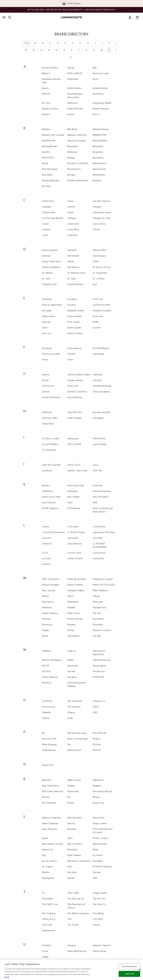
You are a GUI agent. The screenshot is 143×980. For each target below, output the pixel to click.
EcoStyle (72, 299)
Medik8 (71, 607)
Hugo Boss (48, 424)
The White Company (78, 913)
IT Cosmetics (49, 450)
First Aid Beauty (101, 348)
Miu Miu (97, 613)
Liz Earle (46, 558)
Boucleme (47, 175)
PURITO (97, 750)
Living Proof (99, 553)
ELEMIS (72, 305)
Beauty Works (100, 141)
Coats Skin (73, 224)
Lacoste (46, 538)
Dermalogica (99, 256)
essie (45, 328)
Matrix (71, 596)
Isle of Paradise (50, 444)
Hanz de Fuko (75, 412)
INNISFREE (99, 439)
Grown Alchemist (51, 397)
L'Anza (45, 527)
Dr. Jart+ (46, 279)
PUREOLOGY (74, 750)
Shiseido (72, 829)
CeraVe (71, 207)
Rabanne (47, 780)
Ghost (45, 380)
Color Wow (73, 229)
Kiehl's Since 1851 (51, 497)
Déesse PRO (99, 250)
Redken (71, 786)
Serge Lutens (100, 823)
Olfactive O (99, 701)
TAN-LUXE (73, 893)
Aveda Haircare (101, 109)
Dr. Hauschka (100, 273)
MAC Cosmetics (51, 579)
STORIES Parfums (102, 867)
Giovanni (97, 380)
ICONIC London (51, 439)
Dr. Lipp (71, 279)
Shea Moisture (50, 829)
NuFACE (47, 683)
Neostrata (73, 666)
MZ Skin (97, 636)
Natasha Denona (102, 660)
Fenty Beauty (74, 348)
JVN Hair (97, 471)
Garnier (46, 375)
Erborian (46, 322)
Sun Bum (72, 872)
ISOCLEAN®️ (74, 444)
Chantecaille (49, 212)
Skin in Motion (75, 844)
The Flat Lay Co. (76, 899)
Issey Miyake (99, 444)
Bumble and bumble (78, 180)
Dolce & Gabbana (51, 267)
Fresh (45, 360)
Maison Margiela (51, 585)
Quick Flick (48, 765)
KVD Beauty (74, 508)
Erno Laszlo (74, 322)
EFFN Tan (98, 299)
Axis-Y (96, 114)
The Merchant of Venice (76, 906)
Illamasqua (73, 439)
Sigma (45, 838)
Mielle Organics (50, 613)
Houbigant (98, 418)
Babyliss (46, 129)
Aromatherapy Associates (75, 95)
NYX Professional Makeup (76, 684)
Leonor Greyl (74, 553)
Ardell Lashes (74, 88)
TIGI (70, 919)
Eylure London (75, 333)
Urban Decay (99, 951)
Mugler (46, 630)
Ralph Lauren (74, 780)
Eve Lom (47, 333)
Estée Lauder (74, 328)
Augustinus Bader (102, 103)
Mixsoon (46, 619)
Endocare (98, 316)
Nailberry (47, 651)
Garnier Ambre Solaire (79, 375)
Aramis (45, 88)
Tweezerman (49, 930)
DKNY (96, 261)
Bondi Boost (74, 169)
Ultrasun (72, 945)
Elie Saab (47, 311)
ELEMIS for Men (102, 305)
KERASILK (47, 491)
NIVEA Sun (99, 671)
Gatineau (98, 375)
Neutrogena (99, 666)
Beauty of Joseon (77, 141)
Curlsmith (72, 235)
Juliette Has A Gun (77, 471)
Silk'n (70, 838)
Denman (46, 256)
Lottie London (75, 558)
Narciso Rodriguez (52, 660)
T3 (43, 893)
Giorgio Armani (75, 380)
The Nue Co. (99, 904)
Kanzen (46, 485)
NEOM (46, 666)
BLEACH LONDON (78, 163)
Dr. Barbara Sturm (77, 273)
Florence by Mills (51, 354)
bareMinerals (49, 141)
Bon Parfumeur (50, 169)
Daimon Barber (50, 250)
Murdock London (102, 630)
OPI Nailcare (74, 707)
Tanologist (47, 899)
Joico (96, 465)
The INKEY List (50, 904)
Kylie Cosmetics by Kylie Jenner (103, 510)
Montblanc (98, 619)
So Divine (98, 855)
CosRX (96, 229)
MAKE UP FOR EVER (104, 585)
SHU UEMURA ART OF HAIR (103, 831)
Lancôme (98, 538)
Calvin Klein (48, 201)
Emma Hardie (74, 316)
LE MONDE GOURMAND (100, 545)
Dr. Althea (47, 273)
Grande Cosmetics (77, 392)
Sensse (71, 823)
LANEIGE (47, 544)
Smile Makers (74, 855)
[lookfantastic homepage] (72, 17)
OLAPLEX (47, 701)
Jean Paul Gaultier (51, 465)
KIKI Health (73, 497)
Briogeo (71, 175)
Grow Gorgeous (101, 392)
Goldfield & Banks (102, 386)
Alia (95, 68)
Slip (44, 855)
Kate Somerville (76, 485)
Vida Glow (98, 977)
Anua (95, 79)
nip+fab (71, 671)
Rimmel (46, 797)
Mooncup (47, 625)
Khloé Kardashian (102, 491)
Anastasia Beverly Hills (51, 81)
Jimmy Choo (74, 465)
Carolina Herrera (101, 201)
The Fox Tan (99, 899)
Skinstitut (72, 850)
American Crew (101, 73)
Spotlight (98, 861)
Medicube (98, 602)
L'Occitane (73, 527)
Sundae (97, 872)
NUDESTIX (98, 677)
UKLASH (47, 945)
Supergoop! (48, 878)
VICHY (71, 977)
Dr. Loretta (98, 279)
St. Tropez (47, 867)
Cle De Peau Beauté (53, 218)
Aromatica (98, 94)
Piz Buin (97, 744)
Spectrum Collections (79, 861)
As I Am (46, 103)
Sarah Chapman (50, 823)
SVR (95, 878)
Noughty (72, 677)
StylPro (46, 872)
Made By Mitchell (76, 579)
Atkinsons (73, 103)
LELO (45, 553)
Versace (97, 972)
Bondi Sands (99, 169)
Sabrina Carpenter (52, 818)
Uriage (45, 957)
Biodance (72, 152)
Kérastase (73, 491)
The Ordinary (49, 913)
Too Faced (73, 925)
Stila (70, 867)
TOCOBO (98, 919)
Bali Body (72, 129)
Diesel (71, 261)
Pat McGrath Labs (77, 733)
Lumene (46, 564)
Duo (95, 284)
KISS (70, 503)
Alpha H (46, 73)
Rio (69, 797)
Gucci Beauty (75, 397)
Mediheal (47, 607)
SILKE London (100, 838)
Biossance (98, 158)
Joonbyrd (47, 471)
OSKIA (46, 718)
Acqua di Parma (50, 68)
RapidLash (98, 780)
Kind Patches (49, 503)
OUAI (70, 718)
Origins (71, 712)
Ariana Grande (100, 88)
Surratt (71, 878)
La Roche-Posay (76, 532)
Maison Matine (75, 585)
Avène (71, 114)
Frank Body (99, 354)
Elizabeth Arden (76, 311)
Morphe (71, 625)
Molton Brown (75, 619)
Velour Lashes (75, 972)
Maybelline (73, 602)
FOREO (71, 354)
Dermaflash (73, 256)
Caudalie (46, 207)
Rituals (96, 797)
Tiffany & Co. (49, 919)
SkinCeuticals (100, 844)
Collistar (46, 229)
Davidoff (72, 250)
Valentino (47, 972)
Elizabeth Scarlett (102, 311)
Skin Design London (53, 844)
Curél (45, 235)
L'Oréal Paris (99, 527)
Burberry (97, 180)
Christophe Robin (102, 212)
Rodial (71, 803)
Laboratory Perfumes (104, 532)
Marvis (45, 596)
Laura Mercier (75, 544)
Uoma (45, 951)
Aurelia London (50, 109)
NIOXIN (46, 671)
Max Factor (48, 602)
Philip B (96, 739)
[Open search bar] (10, 17)
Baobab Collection (77, 135)
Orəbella (46, 712)
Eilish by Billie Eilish (52, 305)
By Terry (46, 186)
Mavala (96, 596)
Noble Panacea (50, 677)
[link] (130, 17)
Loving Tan (98, 558)
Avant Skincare (75, 109)
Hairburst (47, 412)
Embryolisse (48, 316)
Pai (43, 733)
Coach (45, 224)
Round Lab (98, 803)
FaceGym (47, 348)
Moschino (98, 625)
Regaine (97, 786)
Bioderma (98, 152)
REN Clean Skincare (53, 791)
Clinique (72, 218)
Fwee (70, 360)
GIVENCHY (48, 386)
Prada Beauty (49, 750)
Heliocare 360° (50, 418)
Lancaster (73, 538)
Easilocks (47, 299)
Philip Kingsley (49, 744)
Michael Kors (100, 607)
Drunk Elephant (75, 284)
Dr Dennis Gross (102, 267)
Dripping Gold (49, 284)
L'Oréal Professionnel (53, 532)
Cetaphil (97, 207)
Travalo (96, 925)
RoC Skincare (49, 803)
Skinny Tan (48, 850)
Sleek (96, 850)
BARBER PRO (100, 135)
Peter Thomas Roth (78, 739)
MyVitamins (73, 636)
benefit (46, 152)
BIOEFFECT (48, 158)
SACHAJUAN (75, 818)
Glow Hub (73, 386)
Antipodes (73, 79)
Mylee (45, 636)
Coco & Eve (99, 224)
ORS (95, 712)
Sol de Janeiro (49, 861)
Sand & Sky (99, 818)
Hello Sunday (74, 418)
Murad (71, 630)
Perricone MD (49, 739)
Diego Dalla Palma (51, 261)
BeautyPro (73, 146)
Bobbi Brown (99, 163)
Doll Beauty (73, 267)
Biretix (45, 163)
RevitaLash (73, 791)
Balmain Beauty (101, 129)
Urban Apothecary (77, 951)
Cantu (71, 201)
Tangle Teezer (100, 893)
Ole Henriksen (75, 701)
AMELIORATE (75, 73)
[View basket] (137, 17)
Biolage (71, 158)
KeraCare (98, 485)
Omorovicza (48, 707)
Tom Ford (47, 925)
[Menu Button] (4, 17)
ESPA (96, 322)
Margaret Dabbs (76, 590)
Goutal (46, 392)
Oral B (96, 707)
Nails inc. (72, 651)
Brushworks (99, 175)
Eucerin (97, 328)
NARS (71, 660)
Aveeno (46, 114)
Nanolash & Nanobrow (99, 653)
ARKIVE (46, 94)
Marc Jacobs (49, 590)
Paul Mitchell (99, 733)
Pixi (69, 744)
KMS (95, 503)
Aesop (71, 68)
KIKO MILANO (101, 497)
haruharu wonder (102, 412)
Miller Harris (74, 613)
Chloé (71, 212)
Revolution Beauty (102, 791)
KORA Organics (50, 508)
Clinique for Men (101, 218)
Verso (45, 977)
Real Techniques (51, 786)
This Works (98, 913)
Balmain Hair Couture (53, 135)
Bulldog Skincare (51, 180)
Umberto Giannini (102, 945)
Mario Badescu (101, 590)
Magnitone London (103, 579)
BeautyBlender (50, 146)
